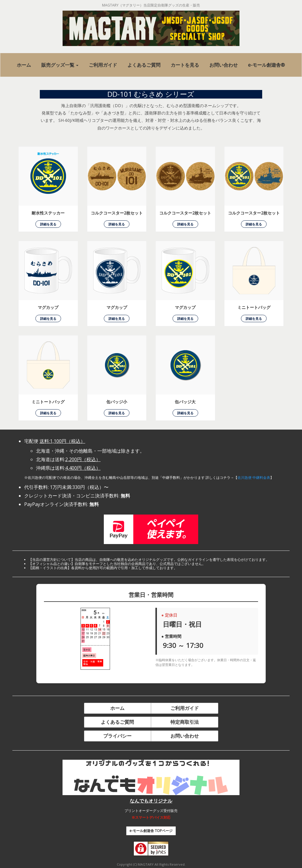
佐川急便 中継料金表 (254, 478)
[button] (60, 65)
